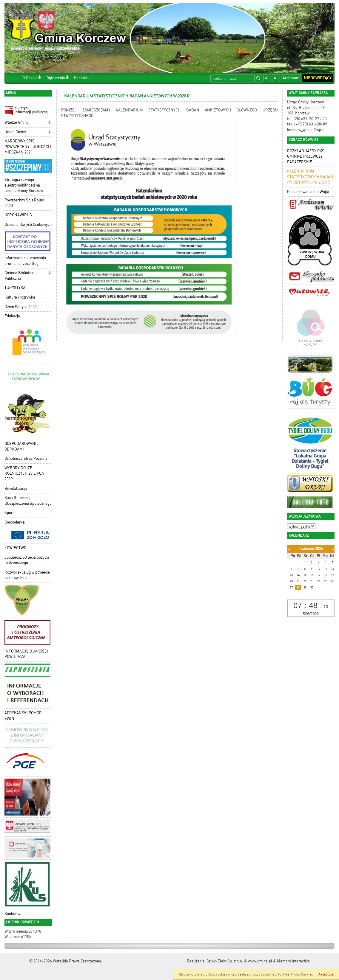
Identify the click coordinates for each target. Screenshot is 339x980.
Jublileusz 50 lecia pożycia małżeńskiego (27, 560)
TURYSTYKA (15, 288)
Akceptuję (326, 974)
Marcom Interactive (293, 961)
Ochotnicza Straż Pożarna (26, 458)
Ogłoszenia (56, 78)
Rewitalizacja (16, 489)
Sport (9, 513)
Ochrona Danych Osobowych (28, 225)
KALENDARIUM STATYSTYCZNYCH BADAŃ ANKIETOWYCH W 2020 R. (310, 177)
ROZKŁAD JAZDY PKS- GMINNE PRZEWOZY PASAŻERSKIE (307, 156)
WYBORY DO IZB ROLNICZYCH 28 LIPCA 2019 (24, 473)
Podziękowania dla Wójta (308, 192)
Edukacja (12, 316)
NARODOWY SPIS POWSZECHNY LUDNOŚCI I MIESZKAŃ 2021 (28, 147)
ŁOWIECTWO (15, 548)
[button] (40, 78)
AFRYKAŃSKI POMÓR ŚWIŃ (23, 716)
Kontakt (81, 78)
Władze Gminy (16, 122)
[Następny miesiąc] (333, 549)
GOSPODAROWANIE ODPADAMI (22, 446)
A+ (276, 78)
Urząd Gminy (15, 132)
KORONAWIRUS (18, 215)
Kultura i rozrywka (20, 297)
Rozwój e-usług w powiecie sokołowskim (27, 575)
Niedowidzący (318, 78)
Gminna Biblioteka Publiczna (20, 276)
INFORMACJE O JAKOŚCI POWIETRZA (26, 654)
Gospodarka (15, 522)
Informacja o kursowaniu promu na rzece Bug (25, 261)
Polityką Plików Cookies (295, 974)
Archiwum (291, 78)
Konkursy (12, 914)
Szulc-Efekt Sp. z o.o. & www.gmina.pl (239, 961)
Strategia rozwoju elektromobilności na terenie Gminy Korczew (24, 185)
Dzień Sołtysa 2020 (21, 307)
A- (267, 78)
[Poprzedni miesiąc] (289, 549)
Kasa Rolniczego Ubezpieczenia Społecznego (28, 501)
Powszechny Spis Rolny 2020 (24, 203)
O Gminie (30, 78)
